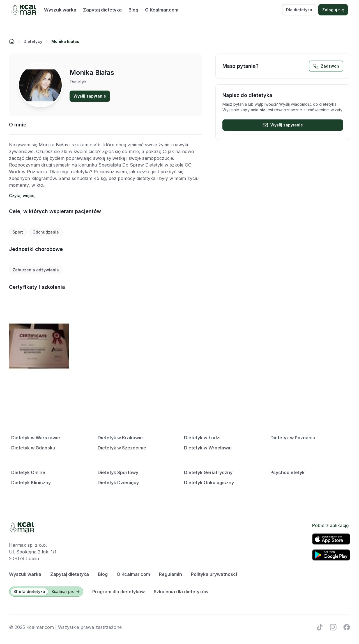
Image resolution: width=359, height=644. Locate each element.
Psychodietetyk (287, 472)
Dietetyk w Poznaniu (293, 438)
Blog (133, 10)
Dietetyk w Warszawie (36, 438)
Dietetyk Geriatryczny (208, 472)
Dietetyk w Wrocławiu (208, 448)
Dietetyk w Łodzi (202, 438)
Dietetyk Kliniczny (31, 483)
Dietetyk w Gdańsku (33, 448)
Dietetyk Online (28, 472)
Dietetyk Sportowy (118, 472)
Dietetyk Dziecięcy (118, 483)
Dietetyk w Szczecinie (122, 448)
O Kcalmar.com (162, 10)
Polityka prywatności (214, 574)
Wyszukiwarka (60, 10)
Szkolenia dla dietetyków (181, 592)
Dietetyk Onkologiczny (209, 483)
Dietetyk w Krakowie (120, 438)
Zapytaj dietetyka (102, 10)
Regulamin (171, 574)
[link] (65, 41)
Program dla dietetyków (118, 592)
